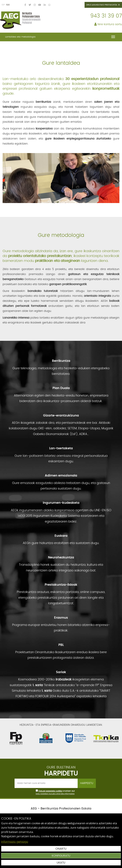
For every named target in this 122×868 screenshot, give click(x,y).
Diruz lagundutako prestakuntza (103, 5)
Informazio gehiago (15, 842)
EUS (8, 5)
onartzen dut (69, 791)
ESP (3, 5)
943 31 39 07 (106, 16)
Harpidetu (87, 783)
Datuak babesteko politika (50, 791)
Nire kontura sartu (108, 24)
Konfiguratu (61, 856)
